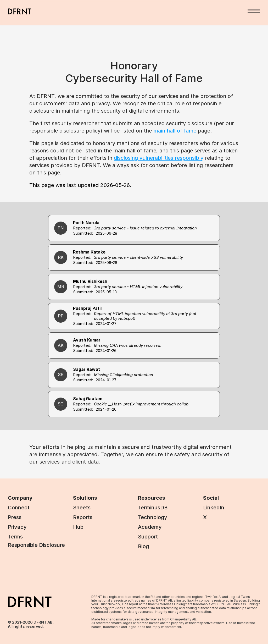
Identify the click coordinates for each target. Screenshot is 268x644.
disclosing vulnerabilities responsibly (159, 158)
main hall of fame (175, 131)
